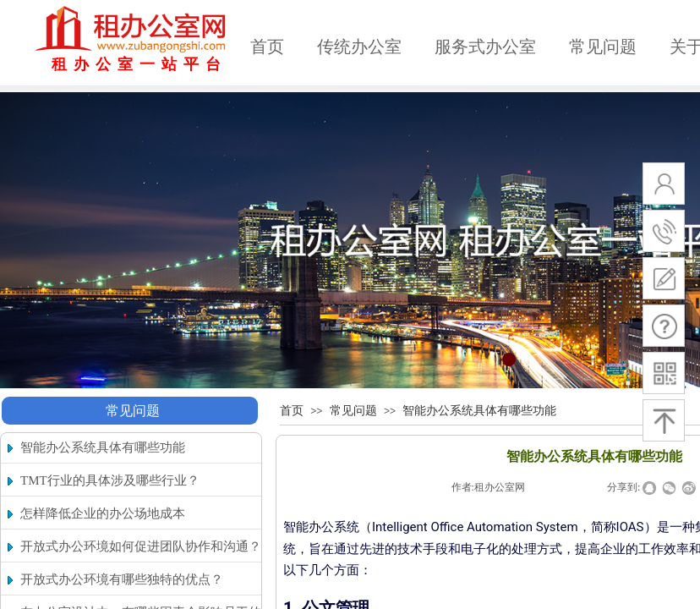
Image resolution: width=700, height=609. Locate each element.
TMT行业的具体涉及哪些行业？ (110, 480)
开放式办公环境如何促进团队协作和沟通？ (141, 546)
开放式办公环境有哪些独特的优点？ (122, 579)
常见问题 (603, 47)
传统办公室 (359, 47)
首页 (267, 47)
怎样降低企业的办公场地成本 (103, 513)
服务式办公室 (485, 47)
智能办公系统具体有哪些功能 (479, 411)
